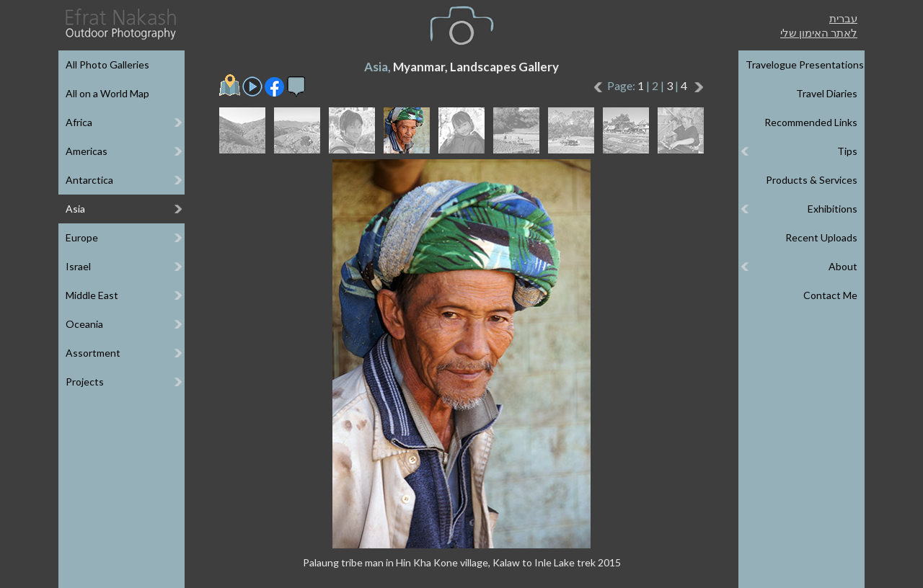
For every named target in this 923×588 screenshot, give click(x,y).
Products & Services (812, 180)
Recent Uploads (821, 237)
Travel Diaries (827, 93)
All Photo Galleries (107, 64)
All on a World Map (107, 93)
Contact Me (830, 295)
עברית (843, 18)
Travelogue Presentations (805, 64)
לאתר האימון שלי (819, 32)
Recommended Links (811, 122)
